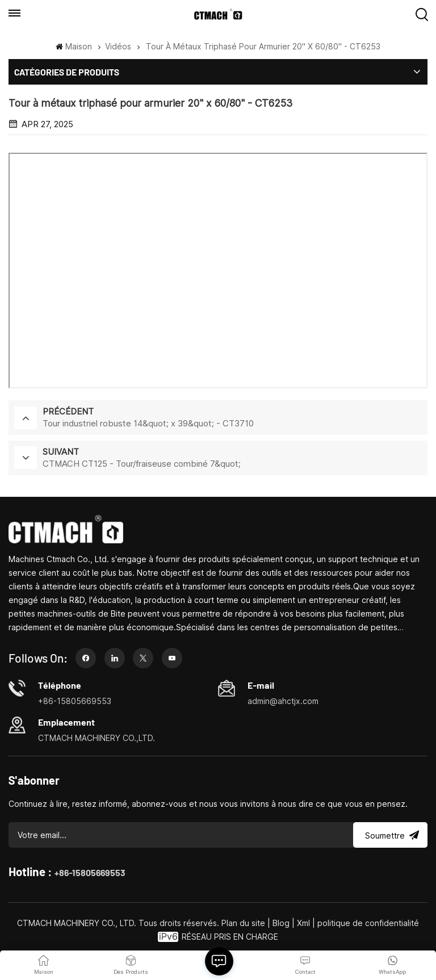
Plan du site (244, 923)
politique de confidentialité (368, 923)
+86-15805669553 (90, 872)
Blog (281, 923)
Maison (74, 46)
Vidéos (118, 46)
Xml (303, 923)
